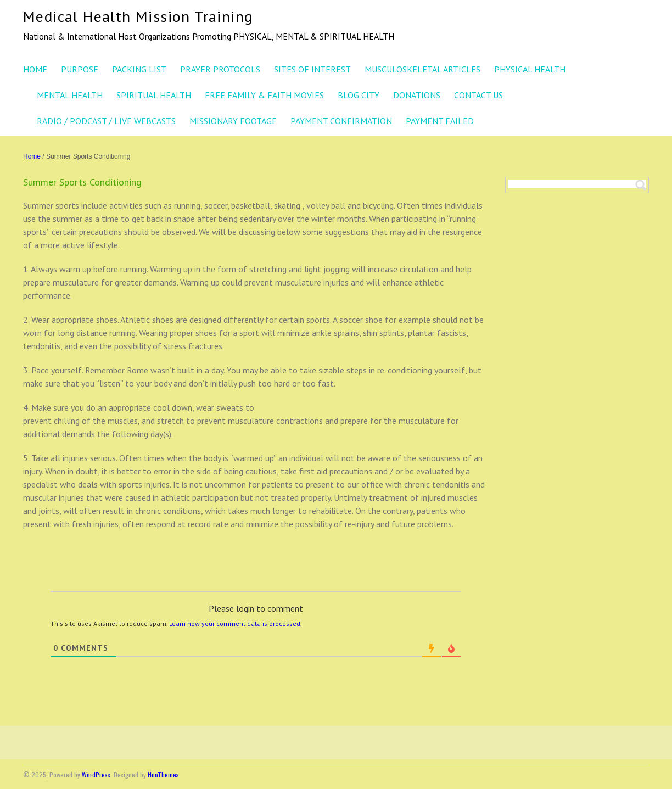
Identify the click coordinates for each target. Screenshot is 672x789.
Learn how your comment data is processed (235, 623)
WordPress (96, 774)
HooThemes (163, 774)
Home (32, 156)
